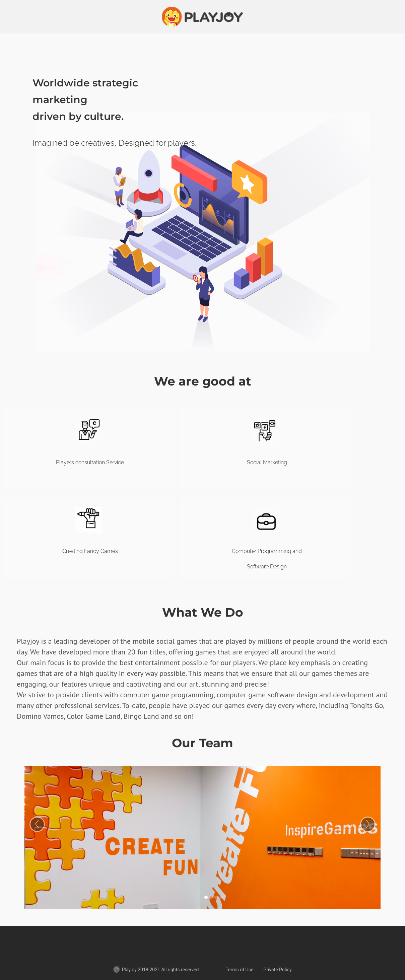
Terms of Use (239, 970)
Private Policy (277, 970)
